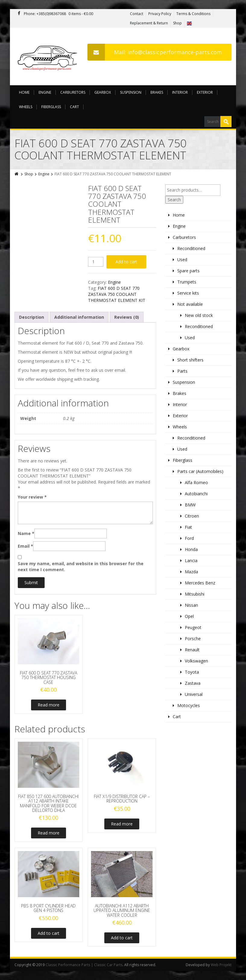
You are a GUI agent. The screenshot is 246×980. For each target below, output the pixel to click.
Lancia (191, 560)
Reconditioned (191, 248)
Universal (194, 694)
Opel (189, 616)
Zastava (193, 683)
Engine (45, 92)
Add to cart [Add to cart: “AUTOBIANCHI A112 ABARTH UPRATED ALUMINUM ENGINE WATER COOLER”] (122, 938)
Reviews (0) (127, 317)
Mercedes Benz (200, 583)
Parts (182, 371)
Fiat (188, 527)
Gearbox (103, 92)
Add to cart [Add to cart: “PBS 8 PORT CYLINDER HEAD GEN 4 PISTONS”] (49, 933)
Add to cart (126, 262)
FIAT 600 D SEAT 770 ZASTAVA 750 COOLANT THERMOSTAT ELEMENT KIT (117, 294)
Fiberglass (51, 107)
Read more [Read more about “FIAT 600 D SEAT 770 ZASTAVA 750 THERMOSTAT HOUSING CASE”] (49, 705)
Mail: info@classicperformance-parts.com (155, 52)
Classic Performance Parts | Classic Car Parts (84, 965)
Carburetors (73, 92)
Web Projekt (221, 965)
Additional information (79, 317)
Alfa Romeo (196, 482)
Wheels (26, 107)
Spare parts (188, 271)
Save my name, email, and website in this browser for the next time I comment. (81, 567)
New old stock (199, 315)
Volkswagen (196, 661)
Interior (180, 92)
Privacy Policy (160, 14)
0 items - (81, 14)
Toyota (192, 672)
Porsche (193, 639)
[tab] (32, 317)
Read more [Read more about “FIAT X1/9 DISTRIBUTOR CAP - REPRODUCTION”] (122, 824)
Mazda (191, 572)
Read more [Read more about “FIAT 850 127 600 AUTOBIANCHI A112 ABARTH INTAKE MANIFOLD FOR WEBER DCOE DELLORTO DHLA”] (49, 833)
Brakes (157, 92)
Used (182, 260)
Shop (177, 23)
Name (26, 533)
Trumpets (187, 282)
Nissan (191, 605)
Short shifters (190, 360)
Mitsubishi (195, 594)
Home (24, 92)
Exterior (205, 92)
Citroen (192, 516)
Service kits (188, 293)
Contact (137, 14)
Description (32, 317)
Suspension (131, 92)
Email (25, 546)
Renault (192, 650)
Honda (191, 549)
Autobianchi (196, 494)
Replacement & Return (149, 23)
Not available (190, 304)
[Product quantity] (96, 262)
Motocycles (189, 705)
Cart (74, 107)
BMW (190, 505)
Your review (32, 497)
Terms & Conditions (193, 14)
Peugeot (193, 627)
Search (174, 200)
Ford (189, 538)
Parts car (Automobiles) (200, 471)
